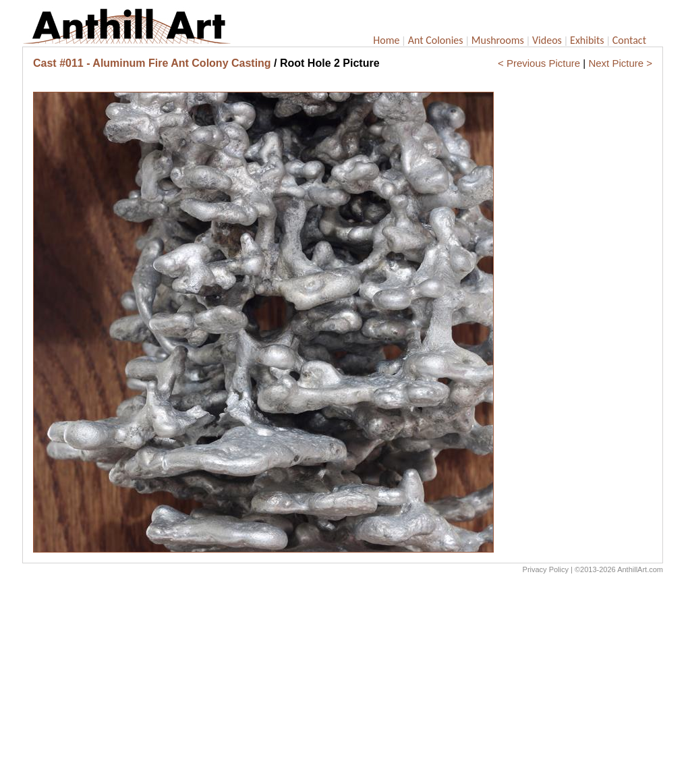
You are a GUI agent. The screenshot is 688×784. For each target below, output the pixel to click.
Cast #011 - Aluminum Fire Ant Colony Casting (152, 63)
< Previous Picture (539, 63)
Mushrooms (498, 40)
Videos (547, 40)
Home (386, 40)
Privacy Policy (546, 569)
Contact (629, 40)
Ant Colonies (436, 40)
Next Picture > (620, 63)
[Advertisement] (343, 682)
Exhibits (587, 40)
